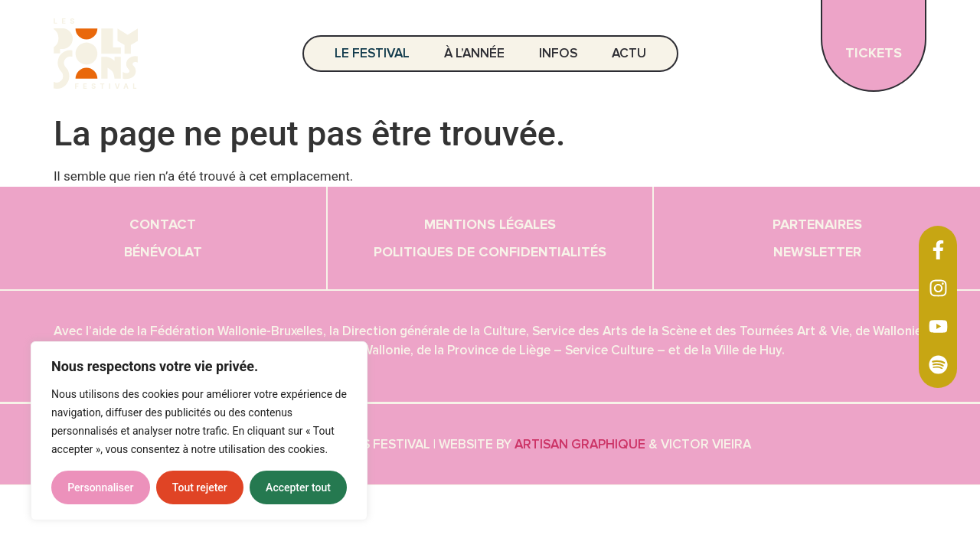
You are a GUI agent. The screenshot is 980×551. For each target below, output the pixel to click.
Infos (562, 53)
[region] (199, 431)
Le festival (376, 53)
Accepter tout (298, 487)
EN (957, 53)
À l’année (478, 53)
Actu (629, 53)
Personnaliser (100, 487)
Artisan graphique (580, 444)
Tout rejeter (200, 487)
